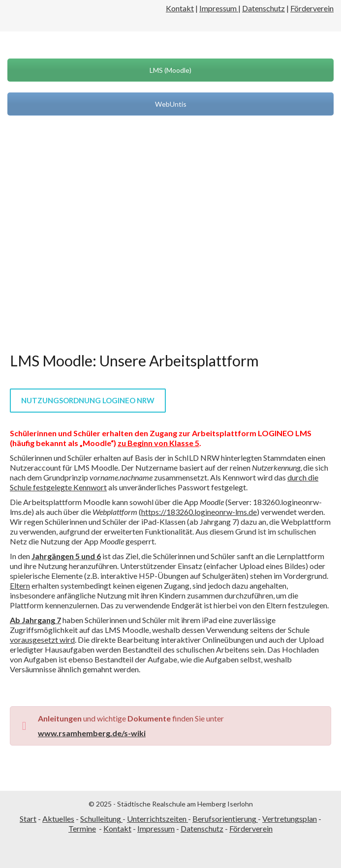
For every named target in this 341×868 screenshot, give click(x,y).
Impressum (219, 8)
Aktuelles (58, 819)
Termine (82, 828)
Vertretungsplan (290, 819)
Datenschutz (263, 8)
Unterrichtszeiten (157, 819)
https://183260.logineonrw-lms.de (199, 512)
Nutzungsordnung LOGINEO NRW (88, 400)
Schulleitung (101, 819)
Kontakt (180, 8)
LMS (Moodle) (170, 70)
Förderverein (312, 8)
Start (28, 819)
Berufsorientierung (225, 819)
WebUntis (171, 104)
